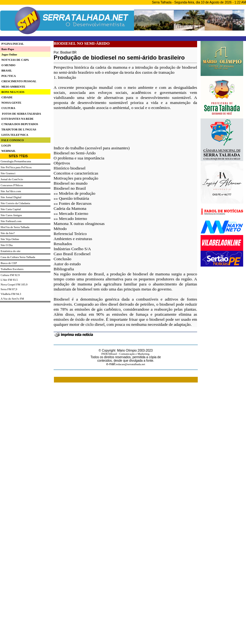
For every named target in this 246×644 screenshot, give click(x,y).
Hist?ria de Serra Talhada (15, 227)
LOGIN (6, 146)
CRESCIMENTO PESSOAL (18, 81)
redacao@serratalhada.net (130, 364)
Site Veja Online (10, 239)
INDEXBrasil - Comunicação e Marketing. (126, 354)
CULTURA (8, 108)
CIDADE (6, 97)
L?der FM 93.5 (9, 280)
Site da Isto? (8, 233)
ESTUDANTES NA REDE (17, 119)
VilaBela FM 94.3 (11, 294)
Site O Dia (7, 245)
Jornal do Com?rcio (12, 179)
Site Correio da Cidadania (15, 203)
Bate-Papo (7, 49)
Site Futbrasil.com (11, 221)
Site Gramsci (8, 173)
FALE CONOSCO (12, 140)
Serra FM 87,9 (9, 289)
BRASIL (6, 71)
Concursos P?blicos (12, 185)
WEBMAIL (8, 151)
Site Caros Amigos (11, 215)
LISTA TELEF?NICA (14, 135)
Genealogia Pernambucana (16, 161)
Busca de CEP (9, 263)
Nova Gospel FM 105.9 (14, 285)
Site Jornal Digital (11, 197)
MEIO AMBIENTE (13, 87)
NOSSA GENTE (11, 103)
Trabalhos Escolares (12, 269)
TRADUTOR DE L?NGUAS (18, 129)
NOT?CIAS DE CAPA (14, 60)
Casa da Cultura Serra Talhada (18, 257)
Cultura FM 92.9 (10, 275)
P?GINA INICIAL (12, 44)
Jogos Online (9, 55)
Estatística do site (11, 251)
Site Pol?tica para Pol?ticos (16, 167)
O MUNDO (8, 65)
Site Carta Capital (11, 209)
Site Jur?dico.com (11, 191)
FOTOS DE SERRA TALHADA (21, 114)
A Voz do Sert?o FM (12, 299)
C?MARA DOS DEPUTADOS (19, 124)
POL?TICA (8, 76)
